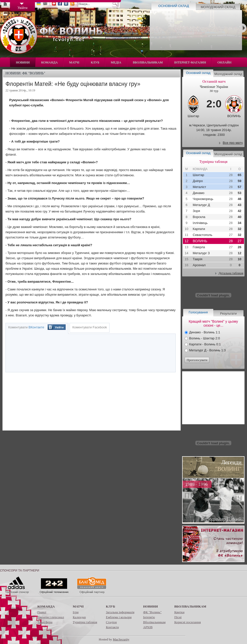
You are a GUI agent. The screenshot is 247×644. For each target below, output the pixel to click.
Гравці (42, 612)
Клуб (95, 62)
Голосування (198, 312)
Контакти (112, 627)
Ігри (76, 612)
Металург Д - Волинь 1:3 (207, 350)
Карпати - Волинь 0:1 (205, 344)
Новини (23, 62)
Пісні (178, 617)
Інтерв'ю (149, 617)
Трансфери (45, 622)
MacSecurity (121, 639)
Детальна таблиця (231, 273)
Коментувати (26, 327)
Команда (49, 62)
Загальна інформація (120, 612)
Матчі (74, 62)
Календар (79, 617)
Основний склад (174, 6)
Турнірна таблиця (85, 622)
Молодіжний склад (218, 7)
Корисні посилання (188, 622)
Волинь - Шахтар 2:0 (204, 338)
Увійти (59, 327)
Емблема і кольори (119, 617)
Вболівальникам (148, 62)
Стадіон (111, 622)
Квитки (180, 612)
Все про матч (233, 143)
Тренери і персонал (51, 617)
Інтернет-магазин (190, 62)
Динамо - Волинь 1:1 (205, 332)
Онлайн (225, 62)
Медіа (116, 62)
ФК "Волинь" (152, 612)
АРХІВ (148, 627)
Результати (228, 314)
